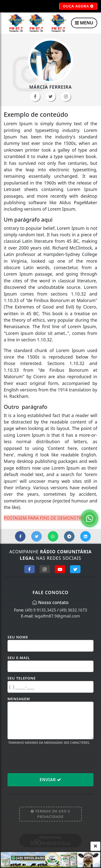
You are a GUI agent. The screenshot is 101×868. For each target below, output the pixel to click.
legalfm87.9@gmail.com (57, 616)
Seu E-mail (19, 658)
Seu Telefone (22, 678)
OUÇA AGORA (78, 6)
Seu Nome (18, 637)
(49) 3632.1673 (73, 610)
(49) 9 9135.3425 (41, 610)
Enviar (51, 780)
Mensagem (19, 699)
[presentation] (45, 759)
